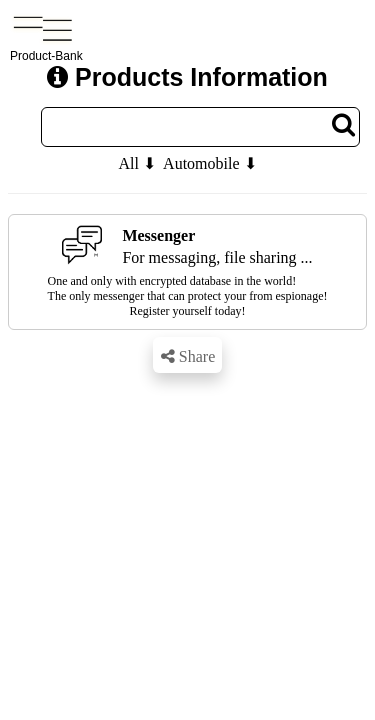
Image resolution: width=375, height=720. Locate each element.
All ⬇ (136, 163)
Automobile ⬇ (209, 163)
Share (188, 356)
